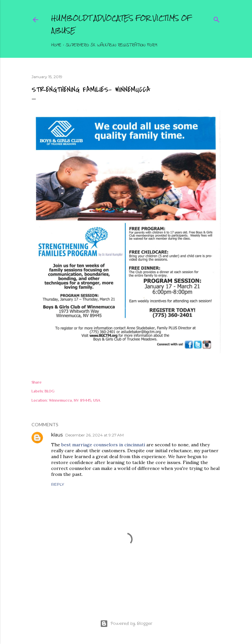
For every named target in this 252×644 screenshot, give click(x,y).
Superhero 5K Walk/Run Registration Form (111, 45)
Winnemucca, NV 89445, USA (75, 400)
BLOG (50, 391)
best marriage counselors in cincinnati (103, 445)
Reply (58, 484)
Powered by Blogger (126, 624)
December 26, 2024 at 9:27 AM (94, 435)
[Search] (217, 18)
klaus (57, 435)
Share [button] (37, 382)
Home (56, 45)
